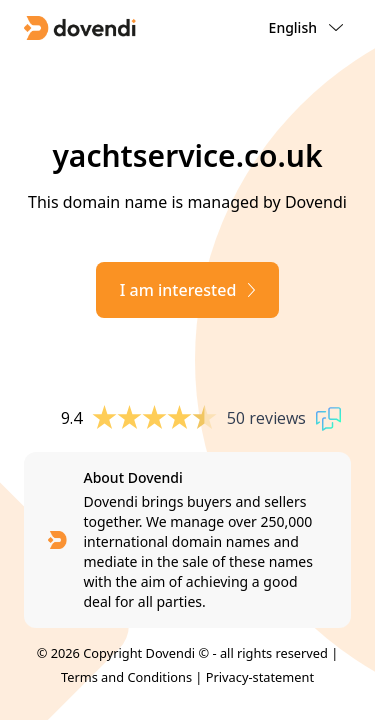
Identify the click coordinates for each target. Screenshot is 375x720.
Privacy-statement (260, 677)
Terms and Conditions (126, 677)
